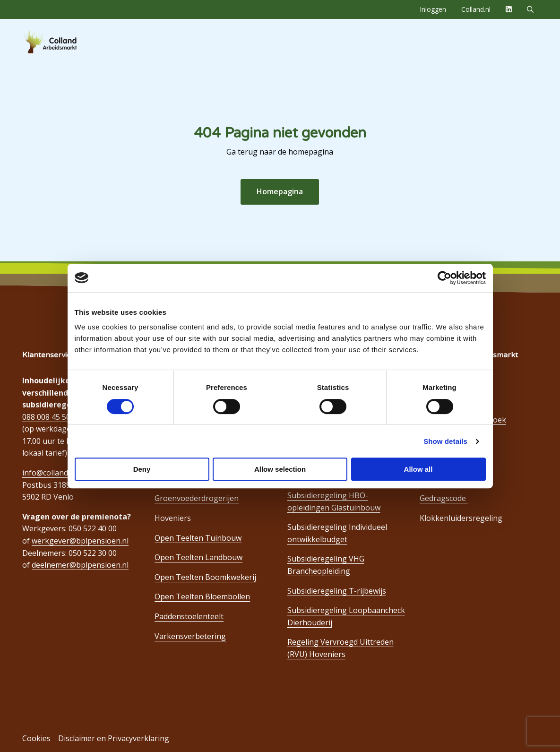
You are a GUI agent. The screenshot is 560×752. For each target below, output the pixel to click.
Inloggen (433, 9)
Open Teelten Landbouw (198, 557)
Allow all (418, 469)
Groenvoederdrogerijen (197, 498)
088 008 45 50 (46, 417)
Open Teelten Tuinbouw (198, 538)
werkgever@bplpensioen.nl (80, 541)
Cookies (36, 738)
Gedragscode (444, 498)
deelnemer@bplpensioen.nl (80, 565)
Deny (142, 469)
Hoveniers (173, 518)
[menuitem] (433, 9)
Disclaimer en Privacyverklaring (114, 738)
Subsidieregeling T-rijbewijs (337, 591)
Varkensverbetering (190, 636)
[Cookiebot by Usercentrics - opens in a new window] (444, 278)
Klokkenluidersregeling (461, 518)
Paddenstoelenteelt (189, 616)
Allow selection (280, 469)
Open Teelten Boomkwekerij (205, 577)
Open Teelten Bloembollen (202, 596)
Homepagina (280, 191)
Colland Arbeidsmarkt (66, 42)
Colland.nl (476, 9)
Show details (445, 441)
